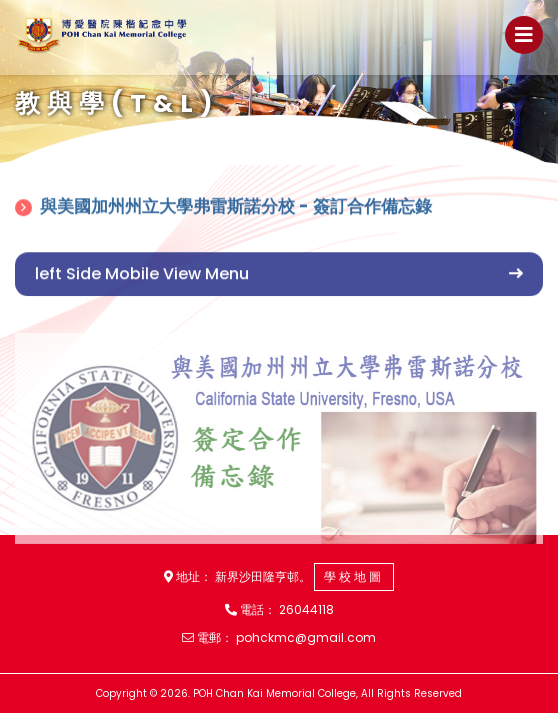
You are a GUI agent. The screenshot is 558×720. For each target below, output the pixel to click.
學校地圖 (354, 576)
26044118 (306, 609)
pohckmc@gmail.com (306, 637)
